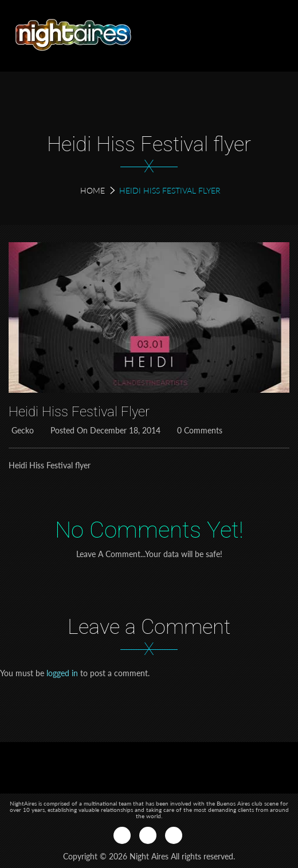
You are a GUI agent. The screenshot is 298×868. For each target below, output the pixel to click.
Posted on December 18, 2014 (104, 430)
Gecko (21, 430)
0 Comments (198, 430)
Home (93, 190)
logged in (62, 673)
